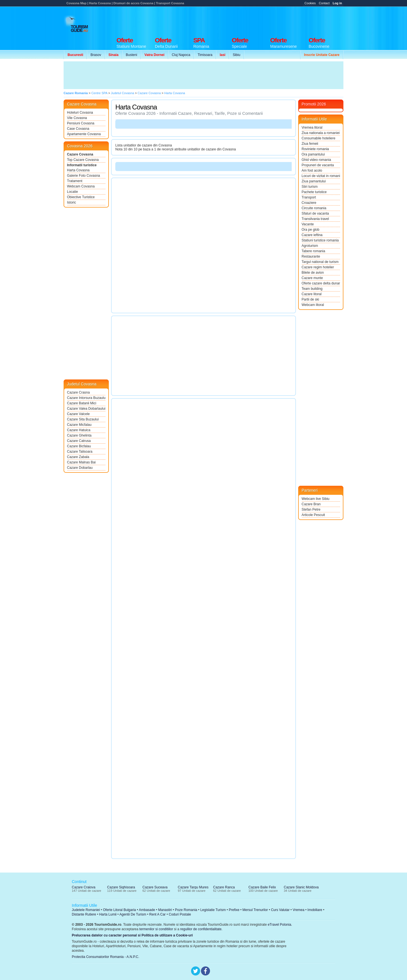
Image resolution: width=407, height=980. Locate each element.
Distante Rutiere (84, 914)
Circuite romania (314, 208)
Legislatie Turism (213, 910)
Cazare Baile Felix (262, 887)
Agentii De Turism (133, 914)
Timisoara (205, 55)
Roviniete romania (315, 149)
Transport (309, 197)
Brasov (96, 55)
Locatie (72, 192)
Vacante (308, 224)
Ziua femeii (310, 144)
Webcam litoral (313, 305)
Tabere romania (313, 251)
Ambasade (147, 910)
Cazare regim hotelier (318, 267)
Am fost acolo (312, 170)
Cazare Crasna (78, 392)
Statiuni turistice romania (320, 240)
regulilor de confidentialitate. (201, 929)
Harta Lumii (108, 914)
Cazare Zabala (78, 457)
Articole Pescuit (313, 515)
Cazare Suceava (155, 887)
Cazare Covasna (80, 154)
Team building (312, 289)
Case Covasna (78, 129)
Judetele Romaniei (86, 910)
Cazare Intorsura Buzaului (86, 398)
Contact (324, 3)
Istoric (72, 202)
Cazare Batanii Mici (82, 403)
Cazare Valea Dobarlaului (86, 409)
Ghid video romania (316, 160)
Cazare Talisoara (80, 452)
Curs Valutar (280, 910)
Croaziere (309, 203)
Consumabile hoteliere (318, 138)
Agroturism (310, 246)
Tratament (75, 181)
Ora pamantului (313, 154)
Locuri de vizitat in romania (321, 176)
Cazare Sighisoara (121, 887)
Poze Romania (186, 910)
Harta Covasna (78, 170)
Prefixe (234, 910)
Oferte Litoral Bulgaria (119, 910)
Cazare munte (312, 278)
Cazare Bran (311, 504)
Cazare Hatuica (79, 430)
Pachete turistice (314, 192)
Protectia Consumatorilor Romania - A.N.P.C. (106, 957)
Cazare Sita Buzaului (83, 419)
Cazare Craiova (84, 887)
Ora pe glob (310, 230)
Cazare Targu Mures (193, 887)
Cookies (310, 3)
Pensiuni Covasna (81, 123)
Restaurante (311, 256)
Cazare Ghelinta (79, 435)
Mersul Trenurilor (255, 910)
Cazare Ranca (224, 887)
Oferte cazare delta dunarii (321, 283)
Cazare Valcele (78, 414)
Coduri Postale (180, 914)
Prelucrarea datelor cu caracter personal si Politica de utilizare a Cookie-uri (132, 935)
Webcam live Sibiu (315, 499)
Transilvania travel (315, 219)
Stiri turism (310, 187)
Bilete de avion (313, 273)
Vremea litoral (312, 128)
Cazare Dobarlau (80, 468)
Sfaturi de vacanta (315, 213)
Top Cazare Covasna (83, 160)
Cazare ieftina (312, 235)
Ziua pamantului (314, 181)
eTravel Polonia (279, 925)
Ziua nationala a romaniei (321, 133)
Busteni (131, 55)
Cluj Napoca (181, 55)
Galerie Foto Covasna (84, 176)
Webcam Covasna (81, 186)
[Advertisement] (241, 20)
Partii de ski (310, 299)
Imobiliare (315, 910)
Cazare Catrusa (79, 441)
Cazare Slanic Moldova (301, 887)
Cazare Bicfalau (79, 446)
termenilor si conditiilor (156, 929)
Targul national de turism (320, 262)
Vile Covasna (77, 118)
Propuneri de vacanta (318, 165)
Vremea (298, 910)
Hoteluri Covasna (80, 113)
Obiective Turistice (81, 197)
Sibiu (236, 55)
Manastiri (165, 910)
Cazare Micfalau (79, 425)
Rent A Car (157, 914)
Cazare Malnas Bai (81, 462)
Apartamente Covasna (84, 134)
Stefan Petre (311, 510)
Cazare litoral (312, 294)
